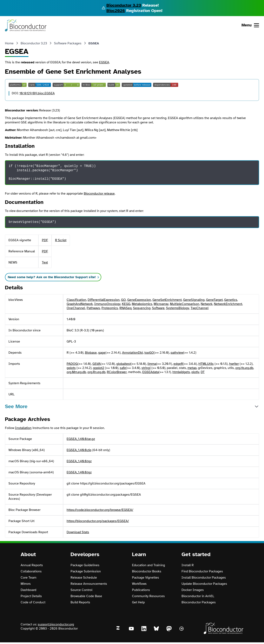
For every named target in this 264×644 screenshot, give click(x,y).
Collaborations (31, 571)
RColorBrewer (117, 372)
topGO (149, 353)
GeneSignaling (194, 300)
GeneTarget (214, 300)
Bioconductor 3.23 (124, 5)
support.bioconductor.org (56, 624)
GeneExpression (139, 300)
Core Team (28, 578)
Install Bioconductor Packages (204, 578)
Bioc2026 (116, 11)
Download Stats (78, 532)
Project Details (31, 596)
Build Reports (80, 602)
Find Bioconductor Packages (202, 571)
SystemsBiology (178, 308)
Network (207, 304)
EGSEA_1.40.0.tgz (79, 461)
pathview (177, 353)
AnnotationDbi (133, 353)
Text (45, 262)
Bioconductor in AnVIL (198, 596)
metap (192, 368)
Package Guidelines (85, 565)
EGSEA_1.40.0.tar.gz (81, 439)
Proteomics (110, 308)
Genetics (231, 300)
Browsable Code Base (86, 596)
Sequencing (142, 308)
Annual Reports (32, 565)
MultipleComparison (185, 304)
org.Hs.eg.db (244, 368)
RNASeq (126, 308)
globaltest (124, 364)
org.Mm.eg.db (76, 372)
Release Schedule (84, 578)
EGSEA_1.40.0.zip (79, 450)
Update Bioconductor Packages (204, 584)
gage (102, 353)
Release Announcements (89, 584)
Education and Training (148, 565)
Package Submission (86, 571)
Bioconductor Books (147, 571)
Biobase (91, 353)
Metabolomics (142, 304)
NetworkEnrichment (228, 304)
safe (123, 368)
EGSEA (104, 62)
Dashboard (28, 590)
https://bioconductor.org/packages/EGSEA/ (98, 521)
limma (152, 364)
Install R (188, 565)
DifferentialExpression (104, 300)
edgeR (178, 364)
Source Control (81, 590)
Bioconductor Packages (199, 602)
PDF (45, 240)
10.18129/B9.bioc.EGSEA (37, 93)
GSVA (96, 364)
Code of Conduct (33, 602)
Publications (141, 590)
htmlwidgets (181, 372)
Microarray (161, 304)
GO (123, 300)
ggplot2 (99, 368)
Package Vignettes (146, 578)
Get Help (138, 602)
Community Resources (148, 596)
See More (16, 406)
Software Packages (68, 43)
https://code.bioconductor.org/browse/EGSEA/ (100, 510)
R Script (61, 240)
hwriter (234, 364)
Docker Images (193, 590)
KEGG (126, 304)
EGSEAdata (150, 372)
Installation (23, 428)
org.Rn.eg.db (96, 372)
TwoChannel (200, 308)
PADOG (72, 364)
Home (9, 43)
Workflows (139, 584)
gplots (71, 368)
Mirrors (26, 584)
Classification (76, 300)
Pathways (93, 308)
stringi (146, 368)
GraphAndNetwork (80, 304)
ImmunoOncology (107, 304)
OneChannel (76, 308)
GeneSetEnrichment (167, 300)
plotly (195, 372)
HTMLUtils (206, 364)
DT (203, 372)
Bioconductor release (99, 194)
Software (158, 308)
